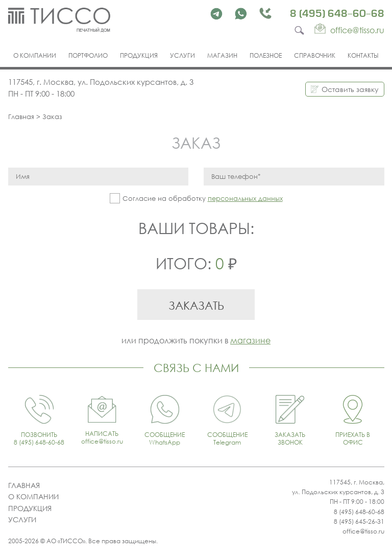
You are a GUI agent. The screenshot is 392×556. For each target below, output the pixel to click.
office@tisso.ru (363, 531)
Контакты (363, 55)
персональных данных (245, 198)
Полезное (266, 55)
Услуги (182, 55)
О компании (35, 55)
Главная (21, 117)
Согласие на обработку (203, 198)
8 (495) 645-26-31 (359, 522)
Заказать (196, 305)
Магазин (222, 55)
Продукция (139, 55)
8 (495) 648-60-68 (337, 14)
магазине (250, 340)
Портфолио (88, 55)
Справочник (315, 55)
